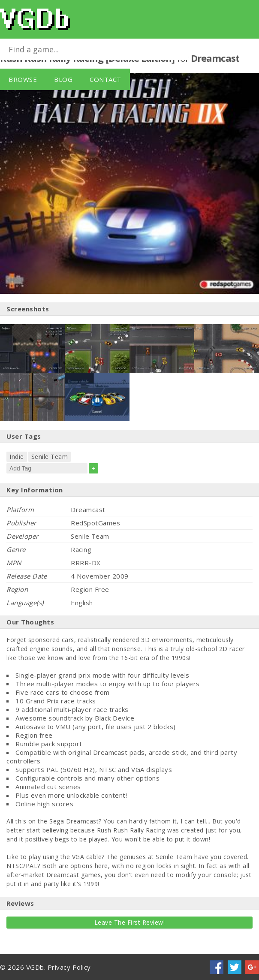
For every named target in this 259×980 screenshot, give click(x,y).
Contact (105, 79)
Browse (23, 79)
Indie (17, 457)
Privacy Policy (69, 967)
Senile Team (50, 457)
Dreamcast (215, 58)
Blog (63, 79)
